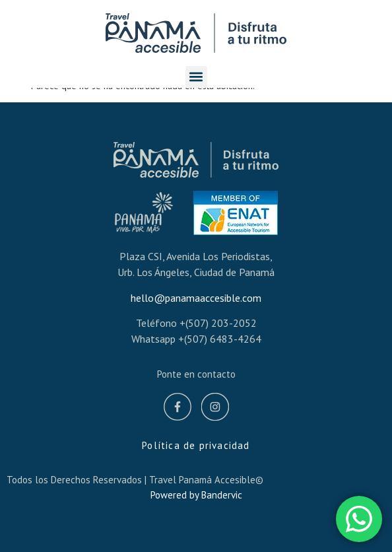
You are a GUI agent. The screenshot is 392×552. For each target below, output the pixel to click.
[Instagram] (215, 409)
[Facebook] (178, 409)
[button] (196, 77)
